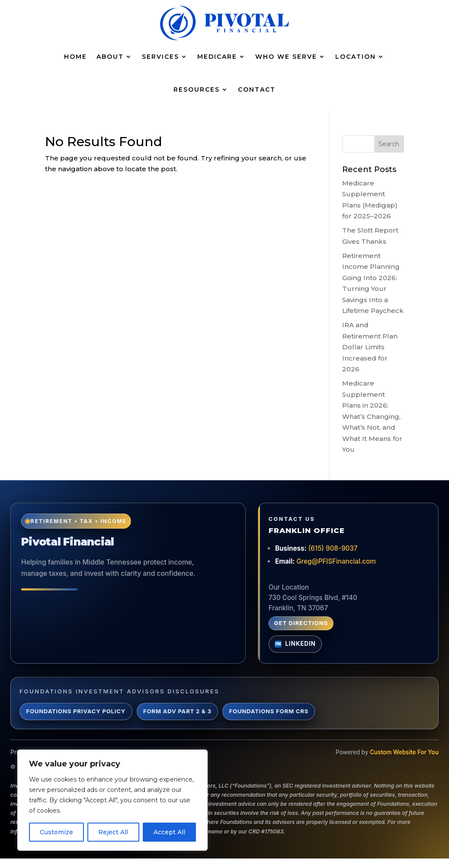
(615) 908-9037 (333, 548)
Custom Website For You (404, 752)
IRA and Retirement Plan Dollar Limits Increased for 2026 (370, 347)
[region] (112, 800)
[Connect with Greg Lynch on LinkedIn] (295, 644)
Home (75, 57)
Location (356, 57)
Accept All (169, 832)
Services (160, 57)
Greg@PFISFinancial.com (336, 561)
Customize (56, 832)
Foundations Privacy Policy (76, 711)
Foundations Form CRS (269, 711)
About (110, 57)
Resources (197, 89)
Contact (257, 89)
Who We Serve (286, 57)
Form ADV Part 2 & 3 (177, 711)
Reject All (113, 832)
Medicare (217, 57)
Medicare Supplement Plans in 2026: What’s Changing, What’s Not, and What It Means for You (372, 416)
